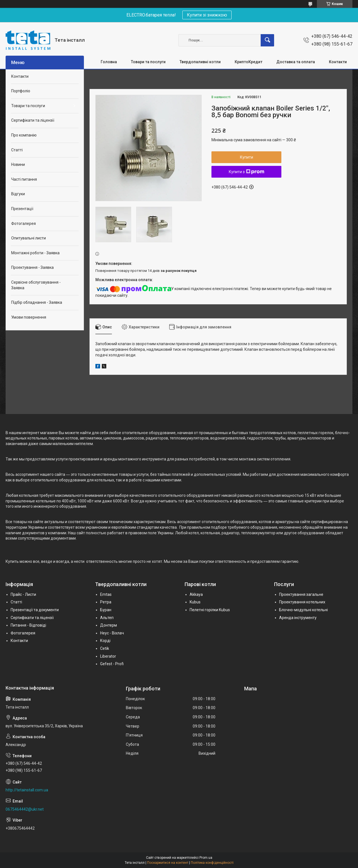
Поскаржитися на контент (168, 863)
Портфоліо (21, 91)
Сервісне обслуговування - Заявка (36, 285)
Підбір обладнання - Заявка (37, 302)
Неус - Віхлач (112, 633)
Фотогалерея (23, 224)
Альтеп (107, 618)
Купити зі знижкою (207, 15)
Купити (247, 157)
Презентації (22, 209)
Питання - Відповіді (28, 625)
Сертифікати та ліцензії (33, 120)
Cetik (105, 648)
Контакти (338, 62)
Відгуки (18, 194)
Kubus (195, 602)
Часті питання (24, 179)
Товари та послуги (148, 62)
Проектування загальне (301, 594)
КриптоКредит (249, 62)
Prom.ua (206, 858)
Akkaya (196, 594)
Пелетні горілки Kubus (210, 610)
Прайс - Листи (23, 594)
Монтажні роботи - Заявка (35, 253)
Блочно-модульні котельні (303, 610)
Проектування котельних (302, 602)
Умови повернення (29, 317)
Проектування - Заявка (32, 267)
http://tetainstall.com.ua (27, 790)
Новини (18, 164)
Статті (17, 150)
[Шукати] (267, 40)
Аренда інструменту (298, 618)
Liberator (108, 656)
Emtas (106, 594)
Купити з (247, 172)
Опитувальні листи (29, 238)
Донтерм (109, 625)
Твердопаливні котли (200, 62)
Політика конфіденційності (212, 863)
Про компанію (24, 135)
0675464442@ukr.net (25, 809)
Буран (106, 610)
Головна (109, 62)
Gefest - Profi (112, 664)
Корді (105, 641)
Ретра (106, 602)
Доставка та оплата (296, 62)
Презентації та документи (35, 610)
